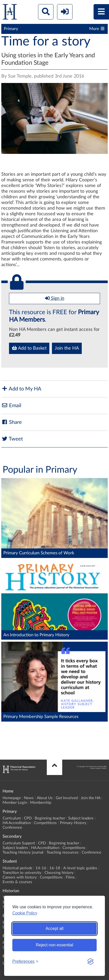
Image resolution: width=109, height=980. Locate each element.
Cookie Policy (25, 913)
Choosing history (59, 873)
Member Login (15, 803)
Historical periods (17, 868)
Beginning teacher (50, 818)
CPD (28, 818)
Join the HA (67, 348)
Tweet (12, 439)
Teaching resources (63, 852)
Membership (41, 803)
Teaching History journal (23, 852)
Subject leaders (81, 818)
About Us (45, 798)
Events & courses (17, 882)
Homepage (12, 798)
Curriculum (12, 818)
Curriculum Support (19, 843)
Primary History (73, 823)
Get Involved (67, 798)
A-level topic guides (80, 868)
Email (11, 405)
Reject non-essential (55, 945)
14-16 (41, 868)
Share (12, 422)
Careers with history (20, 877)
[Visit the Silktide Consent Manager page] (90, 962)
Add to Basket (29, 348)
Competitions (45, 823)
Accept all (54, 928)
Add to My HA (21, 389)
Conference (12, 828)
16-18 (55, 868)
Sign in (55, 298)
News (29, 798)
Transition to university (22, 873)
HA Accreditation (17, 823)
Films (70, 877)
